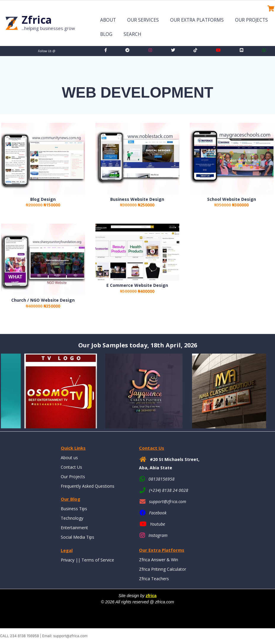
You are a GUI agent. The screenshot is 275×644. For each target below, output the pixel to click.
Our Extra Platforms (197, 20)
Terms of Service (98, 560)
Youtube (158, 524)
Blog (106, 34)
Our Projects (251, 20)
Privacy (68, 560)
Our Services (143, 20)
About (108, 20)
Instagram (158, 535)
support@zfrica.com (168, 501)
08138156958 (162, 479)
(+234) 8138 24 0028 (169, 490)
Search (132, 34)
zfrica (151, 596)
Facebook (158, 513)
